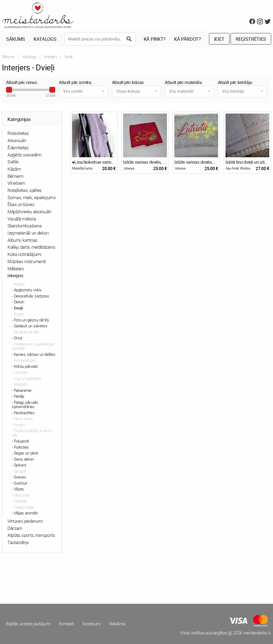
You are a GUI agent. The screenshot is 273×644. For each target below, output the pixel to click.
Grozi (18, 338)
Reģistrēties (251, 39)
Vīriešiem (16, 183)
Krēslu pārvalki (26, 366)
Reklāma (118, 624)
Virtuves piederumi (25, 521)
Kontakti (66, 624)
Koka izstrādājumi (25, 254)
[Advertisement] (68, 577)
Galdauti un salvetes (31, 326)
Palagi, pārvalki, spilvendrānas (25, 404)
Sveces (20, 477)
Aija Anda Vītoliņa (238, 168)
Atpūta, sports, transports (31, 535)
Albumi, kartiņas (23, 240)
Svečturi (21, 483)
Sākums (16, 39)
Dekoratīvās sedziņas (32, 296)
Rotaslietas (18, 133)
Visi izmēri (84, 91)
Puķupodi (21, 441)
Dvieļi (19, 308)
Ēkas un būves (21, 205)
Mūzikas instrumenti (27, 261)
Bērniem (15, 176)
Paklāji (19, 396)
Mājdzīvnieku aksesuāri (29, 212)
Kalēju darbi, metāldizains (31, 247)
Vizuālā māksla (22, 219)
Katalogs (45, 39)
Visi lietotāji (243, 91)
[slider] (9, 90)
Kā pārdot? (188, 39)
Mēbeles (16, 269)
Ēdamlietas (18, 148)
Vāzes (19, 489)
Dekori (19, 302)
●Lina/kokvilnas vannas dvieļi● (94, 162)
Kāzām (14, 169)
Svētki (13, 162)
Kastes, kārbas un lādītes (35, 354)
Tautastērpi (18, 542)
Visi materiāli (190, 91)
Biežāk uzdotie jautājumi (28, 624)
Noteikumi (92, 624)
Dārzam (15, 528)
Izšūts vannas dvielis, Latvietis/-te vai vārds (196, 162)
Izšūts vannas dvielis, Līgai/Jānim (145, 162)
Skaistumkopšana (24, 226)
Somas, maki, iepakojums (32, 197)
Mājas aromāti (26, 513)
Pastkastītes (24, 413)
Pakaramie (23, 390)
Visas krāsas (137, 91)
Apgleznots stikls (28, 290)
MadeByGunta (82, 168)
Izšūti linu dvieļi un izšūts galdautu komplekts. (247, 162)
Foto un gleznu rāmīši (31, 320)
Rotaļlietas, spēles (25, 190)
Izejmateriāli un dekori (28, 233)
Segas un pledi (26, 453)
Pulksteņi (21, 447)
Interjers (50, 57)
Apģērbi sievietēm (25, 155)
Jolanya (129, 168)
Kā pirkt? (155, 39)
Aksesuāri (17, 140)
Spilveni (20, 465)
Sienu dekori (24, 459)
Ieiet (219, 39)
